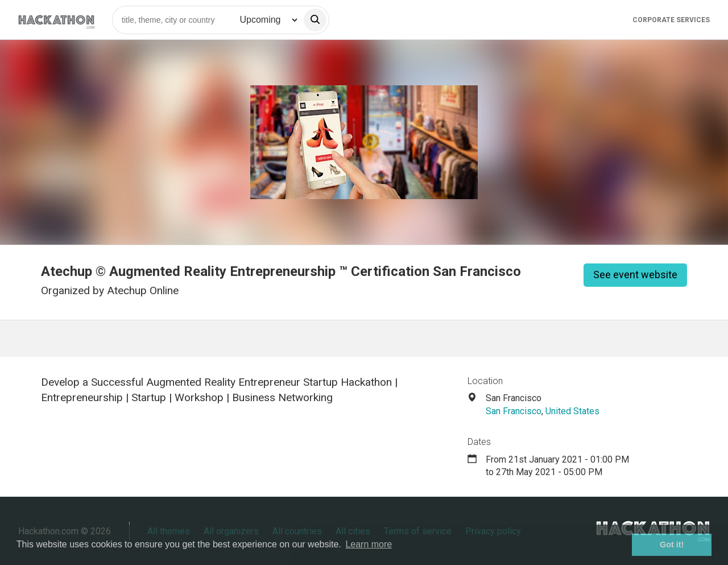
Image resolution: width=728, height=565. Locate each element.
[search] (315, 20)
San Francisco (514, 411)
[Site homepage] (56, 20)
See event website (635, 275)
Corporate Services (671, 20)
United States (572, 411)
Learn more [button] (369, 544)
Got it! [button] (672, 545)
